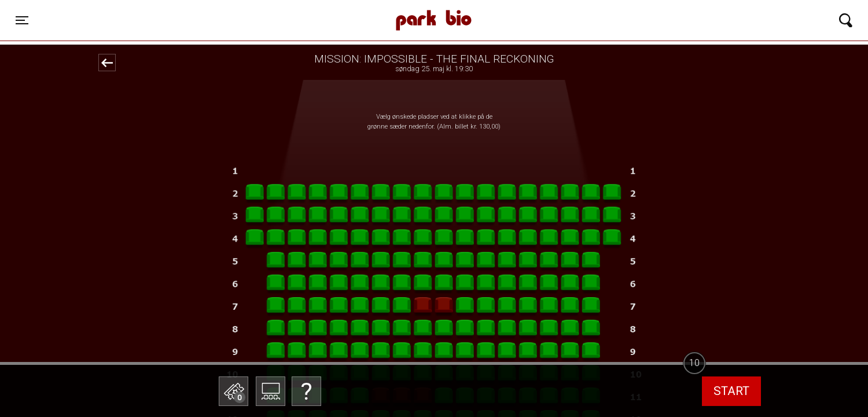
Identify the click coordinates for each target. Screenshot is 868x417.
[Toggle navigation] (22, 20)
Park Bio (285, 9)
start (731, 391)
